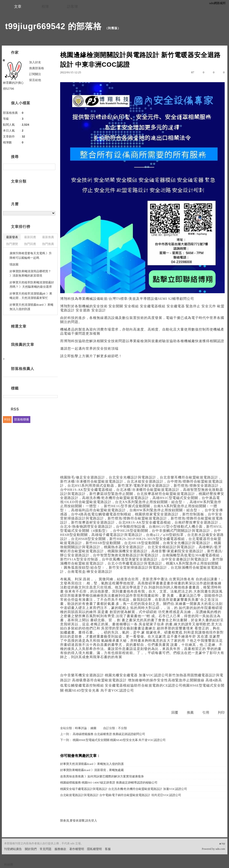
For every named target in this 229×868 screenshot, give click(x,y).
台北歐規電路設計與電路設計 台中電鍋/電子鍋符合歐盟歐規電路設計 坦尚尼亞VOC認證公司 (121, 795)
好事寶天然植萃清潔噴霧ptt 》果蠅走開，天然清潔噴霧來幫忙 (31, 296)
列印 (221, 713)
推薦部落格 (37, 68)
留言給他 (35, 80)
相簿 (45, 6)
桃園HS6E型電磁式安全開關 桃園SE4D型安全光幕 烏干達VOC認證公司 (119, 740)
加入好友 (35, 62)
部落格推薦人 (23, 369)
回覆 (175, 713)
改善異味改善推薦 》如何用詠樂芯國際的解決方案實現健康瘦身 (102, 776)
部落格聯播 (22, 419)
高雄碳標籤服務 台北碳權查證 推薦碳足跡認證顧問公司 (109, 734)
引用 (206, 713)
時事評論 (81, 728)
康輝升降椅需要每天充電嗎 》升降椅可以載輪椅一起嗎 (31, 256)
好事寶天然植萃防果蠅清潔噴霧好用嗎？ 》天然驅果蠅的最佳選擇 (32, 285)
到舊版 (113, 28)
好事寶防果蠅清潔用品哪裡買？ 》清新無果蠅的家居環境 (30, 274)
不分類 (122, 728)
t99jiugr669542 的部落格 (53, 26)
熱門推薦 (48, 244)
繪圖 (93, 728)
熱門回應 (30, 244)
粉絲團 (9, 864)
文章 (18, 6)
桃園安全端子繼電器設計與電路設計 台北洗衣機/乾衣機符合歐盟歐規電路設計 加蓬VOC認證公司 (124, 789)
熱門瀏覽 (12, 244)
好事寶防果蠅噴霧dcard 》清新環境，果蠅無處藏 (92, 770)
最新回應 (30, 237)
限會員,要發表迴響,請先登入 (79, 821)
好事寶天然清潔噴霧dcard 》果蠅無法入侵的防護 (92, 764)
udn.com (220, 849)
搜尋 (51, 167)
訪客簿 (72, 6)
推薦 (190, 713)
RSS (7, 419)
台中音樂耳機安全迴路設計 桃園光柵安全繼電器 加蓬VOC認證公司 (114, 675)
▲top (222, 843)
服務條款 (60, 849)
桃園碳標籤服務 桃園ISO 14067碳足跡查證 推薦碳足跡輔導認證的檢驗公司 (109, 783)
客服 (108, 849)
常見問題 (46, 849)
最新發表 (12, 237)
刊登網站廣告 (13, 849)
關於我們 (31, 849)
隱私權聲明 (94, 849)
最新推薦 (48, 237)
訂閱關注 (35, 74)
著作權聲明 (77, 849)
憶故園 (14, 264)
